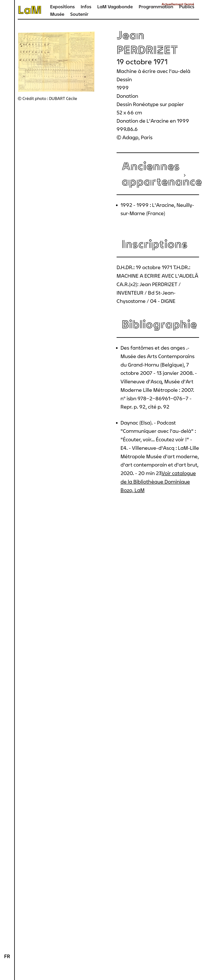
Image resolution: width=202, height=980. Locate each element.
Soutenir (79, 14)
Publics (187, 7)
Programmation (156, 7)
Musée (57, 14)
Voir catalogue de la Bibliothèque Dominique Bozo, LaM (158, 482)
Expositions (62, 7)
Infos (86, 7)
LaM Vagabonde (115, 7)
